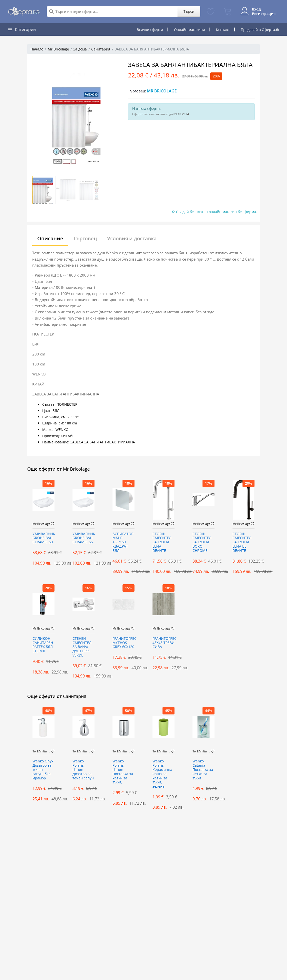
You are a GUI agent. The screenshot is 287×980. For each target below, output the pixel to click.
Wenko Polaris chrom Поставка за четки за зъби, (123, 772)
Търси (189, 11)
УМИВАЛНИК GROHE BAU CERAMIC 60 (43, 538)
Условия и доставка (132, 238)
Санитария (101, 49)
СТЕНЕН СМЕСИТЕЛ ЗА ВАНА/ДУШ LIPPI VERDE (82, 647)
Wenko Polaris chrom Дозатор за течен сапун (83, 770)
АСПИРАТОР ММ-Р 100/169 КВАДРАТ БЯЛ (123, 542)
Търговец (85, 238)
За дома (80, 49)
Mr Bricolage (58, 49)
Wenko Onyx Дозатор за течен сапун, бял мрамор (43, 770)
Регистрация (264, 14)
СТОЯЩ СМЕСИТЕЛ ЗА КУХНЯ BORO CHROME (202, 542)
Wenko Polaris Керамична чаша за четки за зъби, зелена (162, 774)
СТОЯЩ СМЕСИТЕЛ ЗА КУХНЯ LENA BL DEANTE (242, 542)
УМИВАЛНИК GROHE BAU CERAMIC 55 (83, 538)
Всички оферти (150, 30)
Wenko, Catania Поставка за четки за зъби (203, 770)
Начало (37, 49)
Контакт (223, 30)
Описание (50, 238)
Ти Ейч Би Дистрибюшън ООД (42, 751)
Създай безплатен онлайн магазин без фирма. (214, 212)
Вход (256, 9)
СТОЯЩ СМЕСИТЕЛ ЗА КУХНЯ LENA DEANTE (162, 542)
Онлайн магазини (189, 30)
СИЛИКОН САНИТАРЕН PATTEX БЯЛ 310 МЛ (43, 645)
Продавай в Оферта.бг (260, 30)
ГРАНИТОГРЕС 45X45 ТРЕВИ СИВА (163, 643)
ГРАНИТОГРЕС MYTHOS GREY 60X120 (123, 643)
